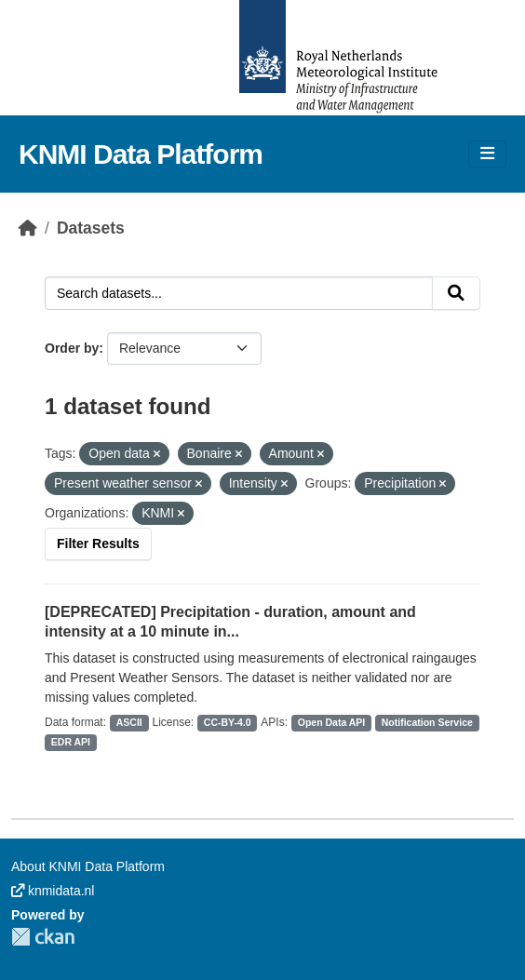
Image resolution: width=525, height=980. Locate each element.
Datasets (91, 228)
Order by (72, 348)
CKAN (43, 937)
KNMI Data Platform (141, 154)
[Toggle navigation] (487, 154)
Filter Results (98, 544)
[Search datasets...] (239, 293)
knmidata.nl (53, 891)
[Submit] (456, 293)
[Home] (28, 228)
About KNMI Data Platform (88, 866)
